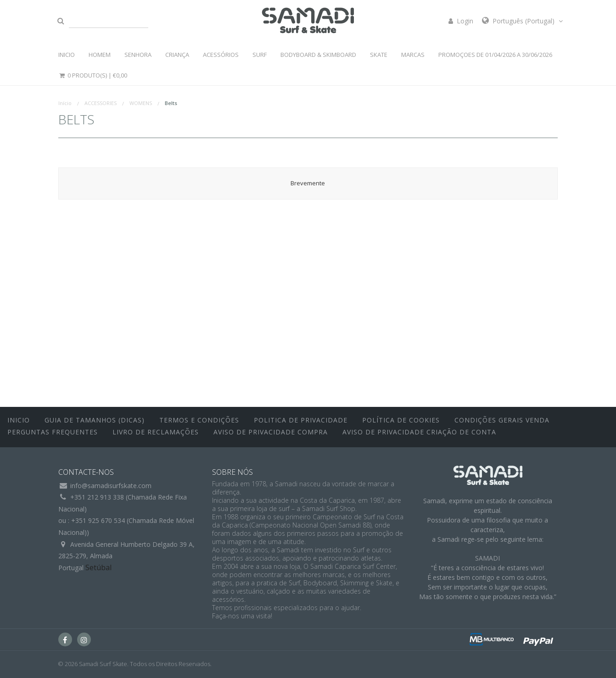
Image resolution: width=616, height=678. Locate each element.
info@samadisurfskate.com (111, 486)
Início (65, 103)
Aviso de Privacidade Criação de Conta (419, 432)
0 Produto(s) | (93, 75)
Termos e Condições (199, 420)
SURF (260, 55)
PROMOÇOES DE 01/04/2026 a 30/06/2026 (495, 55)
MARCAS (413, 55)
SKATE (379, 55)
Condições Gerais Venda (502, 420)
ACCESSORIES (101, 103)
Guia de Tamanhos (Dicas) (95, 420)
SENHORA (138, 55)
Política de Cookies (401, 420)
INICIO (67, 55)
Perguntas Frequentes (53, 432)
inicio (19, 420)
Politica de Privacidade (301, 420)
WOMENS (141, 103)
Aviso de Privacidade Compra (271, 432)
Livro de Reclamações (156, 432)
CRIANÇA (177, 55)
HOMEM (100, 55)
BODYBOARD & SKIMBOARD (318, 55)
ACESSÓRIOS (221, 55)
